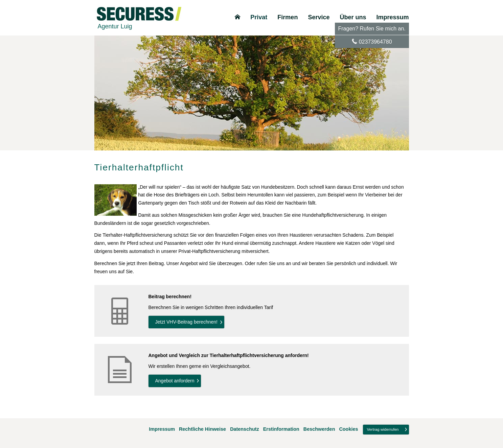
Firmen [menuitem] (288, 17)
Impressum (162, 429)
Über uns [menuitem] (353, 17)
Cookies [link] (348, 429)
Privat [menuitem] (259, 17)
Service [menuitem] (319, 17)
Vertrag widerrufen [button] (383, 429)
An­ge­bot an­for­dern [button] (175, 381)
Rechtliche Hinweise (202, 429)
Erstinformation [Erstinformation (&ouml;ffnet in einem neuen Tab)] (281, 429)
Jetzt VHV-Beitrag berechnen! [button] (186, 322)
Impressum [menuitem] (392, 17)
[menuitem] (237, 17)
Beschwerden (319, 429)
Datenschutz (245, 429)
